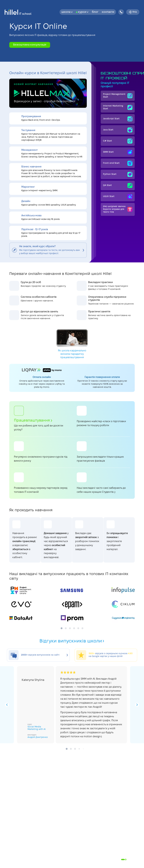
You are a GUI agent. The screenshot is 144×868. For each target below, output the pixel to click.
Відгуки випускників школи (72, 641)
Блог (95, 12)
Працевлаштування (33, 421)
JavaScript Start (118, 119)
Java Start (118, 130)
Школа (67, 12)
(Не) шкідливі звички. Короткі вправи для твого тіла (118, 209)
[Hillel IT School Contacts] (121, 12)
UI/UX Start (118, 197)
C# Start (118, 141)
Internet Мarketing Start (118, 107)
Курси (83, 12)
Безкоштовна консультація (30, 45)
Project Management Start (118, 96)
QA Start (118, 185)
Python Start (118, 174)
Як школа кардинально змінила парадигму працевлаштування (72, 344)
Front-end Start (118, 163)
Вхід (132, 12)
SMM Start (118, 152)
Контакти (108, 12)
